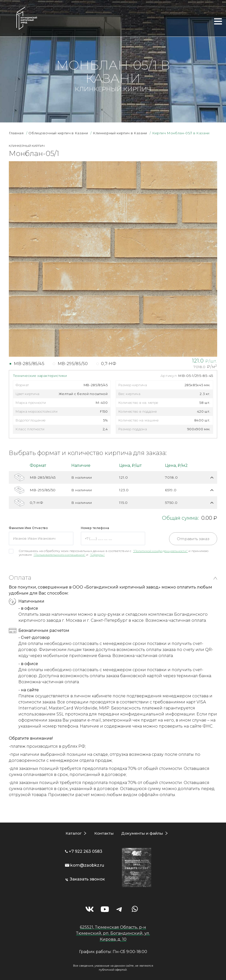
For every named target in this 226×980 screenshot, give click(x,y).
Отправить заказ (193, 539)
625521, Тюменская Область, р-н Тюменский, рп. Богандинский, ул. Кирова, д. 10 (113, 933)
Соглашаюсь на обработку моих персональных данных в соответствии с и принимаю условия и (114, 553)
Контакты (103, 833)
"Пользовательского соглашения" (59, 555)
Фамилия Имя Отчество (28, 528)
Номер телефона (95, 528)
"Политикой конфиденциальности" (160, 551)
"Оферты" (97, 555)
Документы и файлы (142, 833)
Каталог (73, 833)
